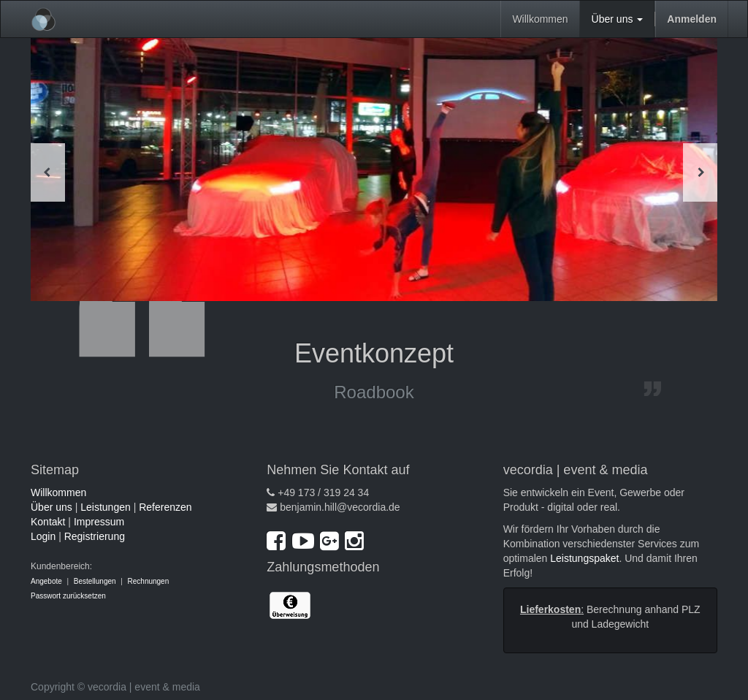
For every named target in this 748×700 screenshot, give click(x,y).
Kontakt (48, 522)
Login (43, 536)
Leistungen (106, 507)
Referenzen (165, 507)
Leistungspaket (584, 558)
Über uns (51, 507)
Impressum (99, 522)
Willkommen (58, 492)
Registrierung (95, 536)
